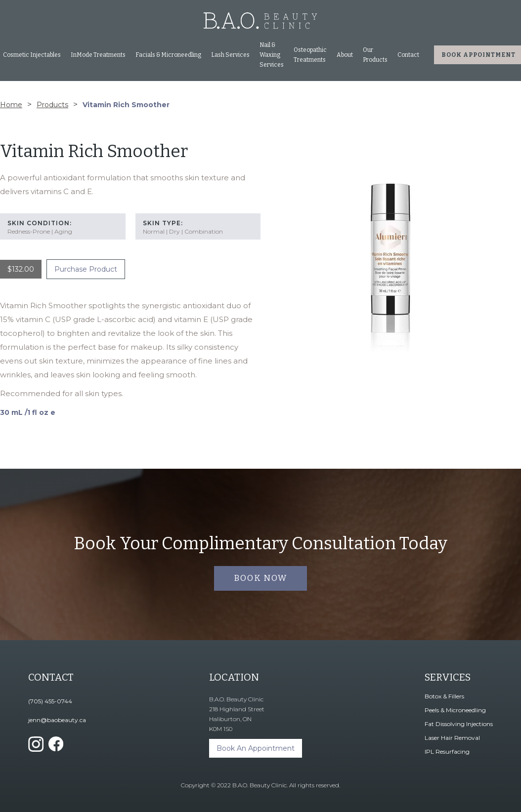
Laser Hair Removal (452, 738)
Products (52, 105)
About (345, 55)
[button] (98, 55)
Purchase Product (86, 269)
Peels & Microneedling (455, 710)
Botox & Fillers (444, 696)
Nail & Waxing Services (272, 55)
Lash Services (230, 55)
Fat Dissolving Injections (459, 724)
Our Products (375, 55)
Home (11, 105)
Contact (408, 55)
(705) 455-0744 (50, 701)
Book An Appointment (256, 748)
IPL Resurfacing (447, 751)
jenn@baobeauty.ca (57, 720)
